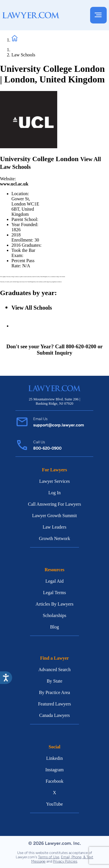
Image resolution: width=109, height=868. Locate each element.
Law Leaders (54, 527)
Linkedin (55, 758)
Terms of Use (49, 857)
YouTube (54, 804)
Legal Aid (55, 581)
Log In (54, 493)
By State (54, 681)
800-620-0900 (47, 448)
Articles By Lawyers (54, 604)
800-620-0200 (81, 346)
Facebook (54, 781)
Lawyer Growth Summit (54, 516)
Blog (54, 627)
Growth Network (54, 538)
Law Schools (23, 55)
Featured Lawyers (54, 704)
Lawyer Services (54, 481)
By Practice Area (54, 692)
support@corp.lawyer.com (59, 425)
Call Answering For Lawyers (54, 504)
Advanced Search (54, 670)
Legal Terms (55, 593)
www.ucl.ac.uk (14, 184)
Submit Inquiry (54, 353)
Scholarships (55, 615)
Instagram (55, 770)
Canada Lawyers (54, 715)
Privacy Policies (65, 861)
